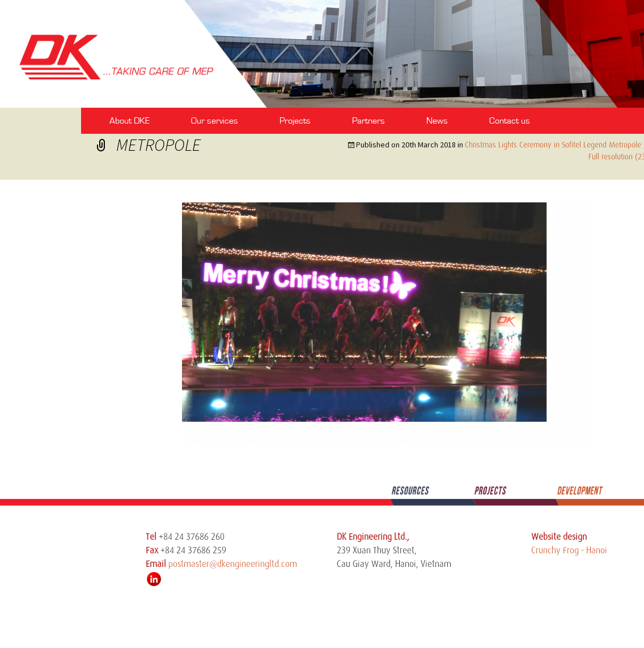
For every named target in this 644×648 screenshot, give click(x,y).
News (437, 121)
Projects (295, 121)
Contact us (510, 121)
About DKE (130, 121)
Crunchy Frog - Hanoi (569, 550)
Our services (215, 121)
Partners (368, 121)
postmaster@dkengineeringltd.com (233, 564)
